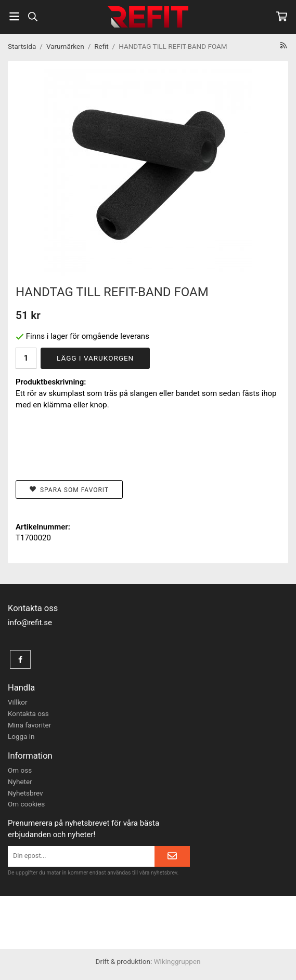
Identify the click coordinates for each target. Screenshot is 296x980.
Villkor (18, 702)
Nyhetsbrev (25, 793)
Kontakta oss (28, 713)
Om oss (20, 770)
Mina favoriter (29, 725)
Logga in (21, 736)
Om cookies (26, 804)
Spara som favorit (69, 490)
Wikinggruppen (177, 961)
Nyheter (20, 782)
